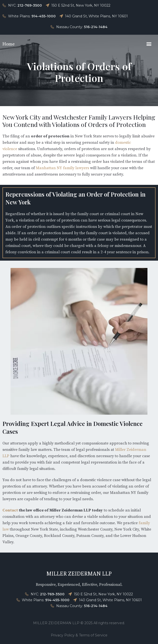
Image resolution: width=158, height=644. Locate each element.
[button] (149, 44)
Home (9, 44)
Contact (10, 510)
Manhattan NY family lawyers (62, 168)
